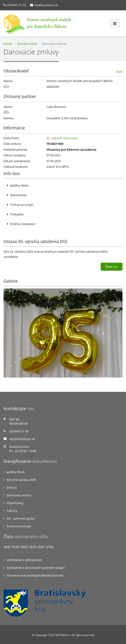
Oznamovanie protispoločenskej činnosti (35, 575)
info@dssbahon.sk (46, 5)
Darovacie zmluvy (19, 495)
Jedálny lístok (18, 185)
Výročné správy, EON (21, 480)
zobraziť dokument (65, 138)
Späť (119, 71)
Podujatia (15, 214)
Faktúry (12, 511)
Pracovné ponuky (19, 526)
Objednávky (15, 503)
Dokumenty (17, 195)
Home (8, 44)
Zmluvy (12, 487)
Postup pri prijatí (20, 205)
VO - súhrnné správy (21, 518)
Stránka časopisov (21, 224)
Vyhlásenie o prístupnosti (24, 560)
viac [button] (112, 267)
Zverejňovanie (27, 44)
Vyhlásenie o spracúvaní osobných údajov (36, 568)
